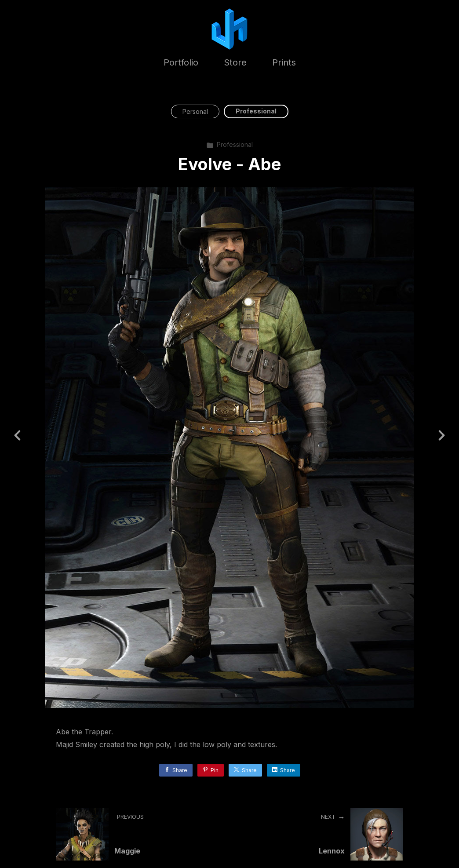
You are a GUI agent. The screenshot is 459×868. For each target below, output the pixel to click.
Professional (256, 111)
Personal (195, 111)
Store (235, 62)
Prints (284, 62)
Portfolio (181, 62)
